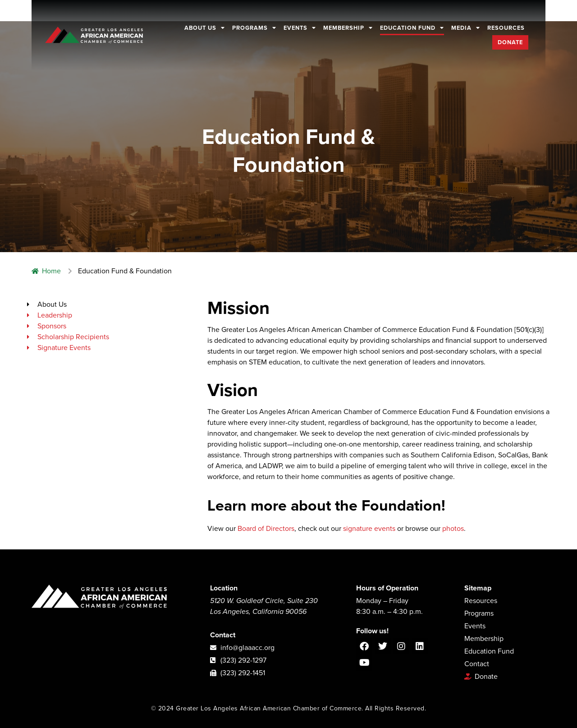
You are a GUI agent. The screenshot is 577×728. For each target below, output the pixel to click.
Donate (510, 42)
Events (300, 28)
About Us (205, 28)
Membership (348, 28)
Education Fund (412, 28)
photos (453, 529)
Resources (506, 28)
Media (466, 28)
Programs (254, 28)
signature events (369, 529)
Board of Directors (266, 529)
